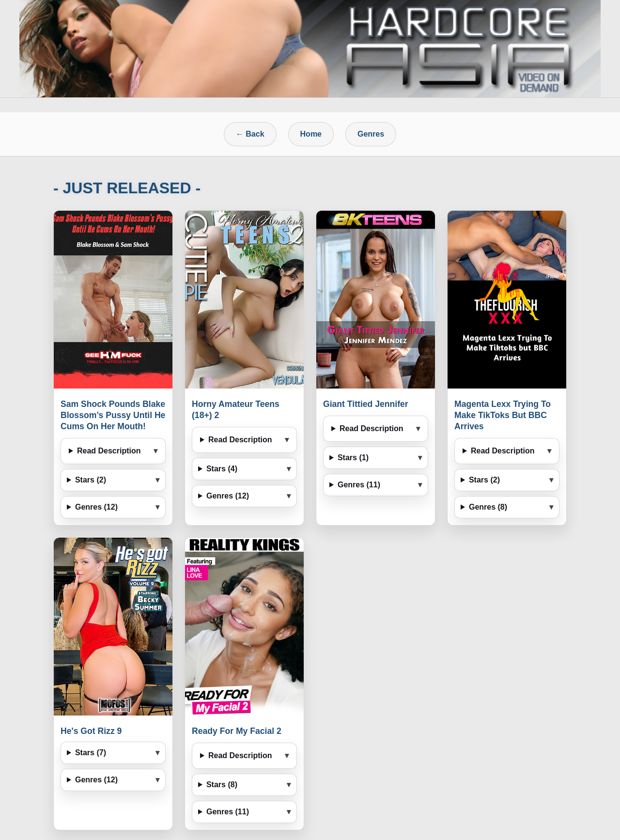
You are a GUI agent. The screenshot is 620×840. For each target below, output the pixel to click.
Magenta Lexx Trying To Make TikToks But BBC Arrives (503, 415)
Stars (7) (91, 753)
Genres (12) (96, 507)
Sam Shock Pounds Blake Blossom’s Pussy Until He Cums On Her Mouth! (113, 415)
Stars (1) (353, 458)
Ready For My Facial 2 (237, 731)
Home (311, 134)
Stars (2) (91, 480)
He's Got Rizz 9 (91, 731)
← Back (250, 134)
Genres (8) (488, 507)
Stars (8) (222, 785)
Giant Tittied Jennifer (366, 404)
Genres (371, 134)
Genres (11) (359, 485)
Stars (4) (222, 469)
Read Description (109, 451)
